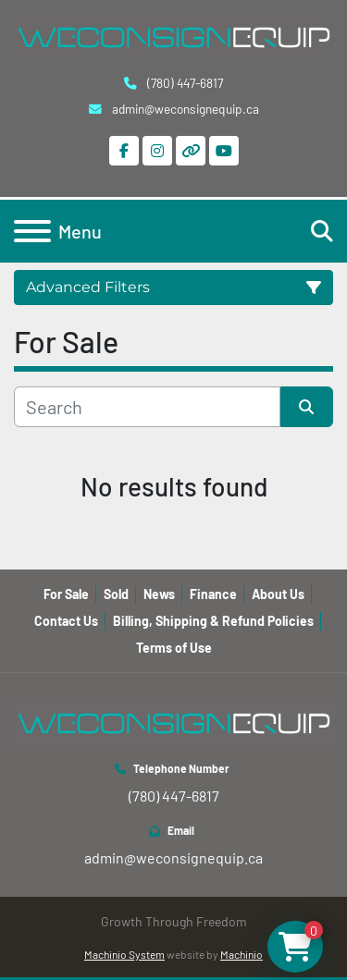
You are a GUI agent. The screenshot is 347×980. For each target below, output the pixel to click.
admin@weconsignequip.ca (184, 109)
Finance (213, 594)
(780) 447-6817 (184, 83)
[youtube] (224, 151)
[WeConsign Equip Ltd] (173, 721)
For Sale (66, 594)
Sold (116, 594)
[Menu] (32, 231)
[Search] (147, 407)
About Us (278, 594)
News (159, 594)
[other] (191, 151)
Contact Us (66, 621)
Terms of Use (174, 648)
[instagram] (157, 151)
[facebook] (124, 151)
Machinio (242, 954)
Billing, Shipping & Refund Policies (213, 621)
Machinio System (124, 954)
